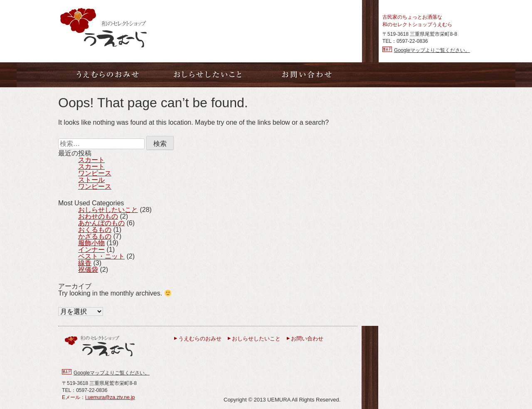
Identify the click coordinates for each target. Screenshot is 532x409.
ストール (91, 180)
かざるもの (95, 236)
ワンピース (95, 173)
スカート (91, 160)
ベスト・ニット (101, 256)
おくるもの (95, 230)
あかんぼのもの (101, 223)
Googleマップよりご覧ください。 (432, 50)
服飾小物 (91, 243)
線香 (85, 263)
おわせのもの (98, 216)
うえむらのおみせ (200, 339)
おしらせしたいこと (108, 210)
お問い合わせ (307, 339)
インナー (91, 250)
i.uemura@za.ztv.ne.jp (110, 397)
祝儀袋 (88, 270)
